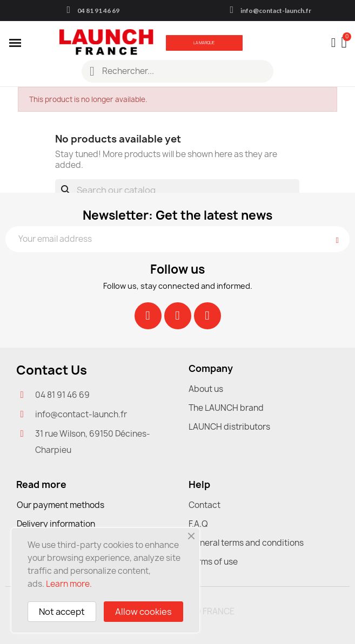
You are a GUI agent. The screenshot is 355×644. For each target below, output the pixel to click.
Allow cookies (143, 612)
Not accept (62, 612)
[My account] (334, 43)
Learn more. (69, 584)
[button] (204, 43)
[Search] (177, 190)
